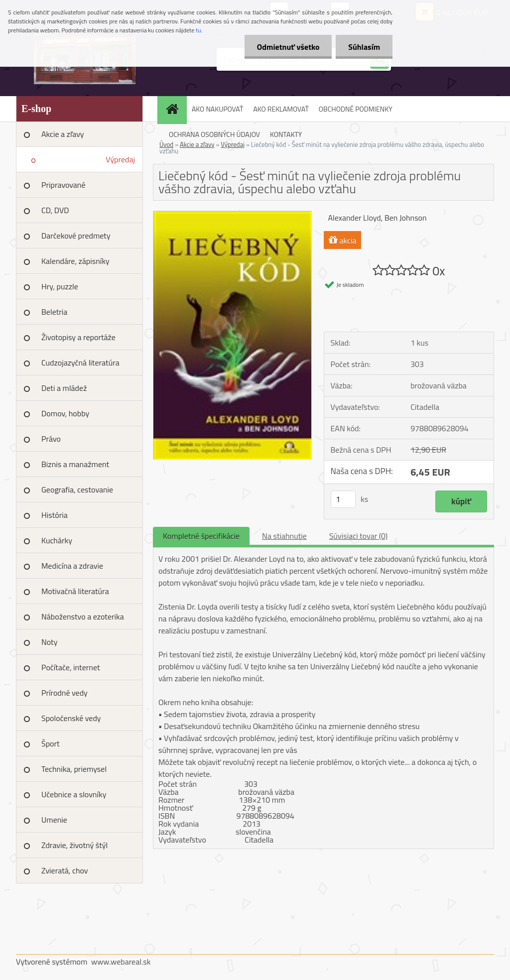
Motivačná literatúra (75, 591)
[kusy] (343, 499)
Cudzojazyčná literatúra (80, 363)
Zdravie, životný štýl (74, 845)
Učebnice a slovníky (74, 794)
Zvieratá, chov (65, 870)
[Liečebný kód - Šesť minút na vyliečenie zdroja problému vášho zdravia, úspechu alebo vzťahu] (232, 215)
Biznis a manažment (75, 464)
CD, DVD (55, 210)
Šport (51, 743)
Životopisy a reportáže (78, 337)
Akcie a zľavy (63, 134)
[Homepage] (175, 109)
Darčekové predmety (76, 236)
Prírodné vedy (64, 693)
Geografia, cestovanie (77, 490)
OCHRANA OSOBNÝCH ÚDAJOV (214, 134)
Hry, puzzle (60, 286)
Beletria (54, 312)
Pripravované (64, 185)
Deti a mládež (64, 388)
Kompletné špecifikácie (201, 536)
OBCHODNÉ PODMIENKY (356, 109)
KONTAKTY (286, 134)
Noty (49, 642)
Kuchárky (57, 540)
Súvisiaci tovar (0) (358, 536)
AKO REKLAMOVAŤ (281, 109)
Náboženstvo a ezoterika (83, 616)
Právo (51, 439)
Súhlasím (364, 47)
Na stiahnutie (284, 536)
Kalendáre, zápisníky (75, 261)
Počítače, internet (71, 667)
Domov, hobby (65, 413)
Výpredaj (120, 159)
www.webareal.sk (121, 962)
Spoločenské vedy (71, 718)
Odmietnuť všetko (288, 47)
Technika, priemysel (74, 769)
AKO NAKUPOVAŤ (217, 109)
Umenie (54, 820)
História (55, 515)
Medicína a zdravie (72, 566)
